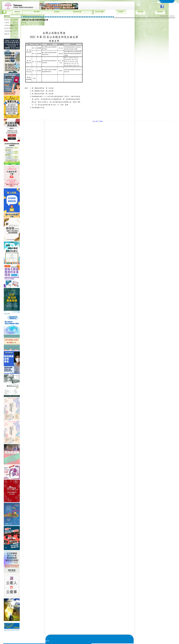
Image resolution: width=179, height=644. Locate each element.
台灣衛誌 (7, 23)
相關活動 (7, 34)
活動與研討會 (8, 31)
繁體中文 (154, 2)
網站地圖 (164, 643)
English (160, 2)
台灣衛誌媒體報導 (9, 25)
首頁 (167, 16)
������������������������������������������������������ (145, 18)
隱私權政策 (158, 643)
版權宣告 (152, 643)
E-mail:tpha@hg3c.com (30, 637)
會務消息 (7, 20)
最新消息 (172, 16)
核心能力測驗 (8, 28)
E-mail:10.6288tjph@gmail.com (32, 639)
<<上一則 (95, 121)
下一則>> (101, 121)
